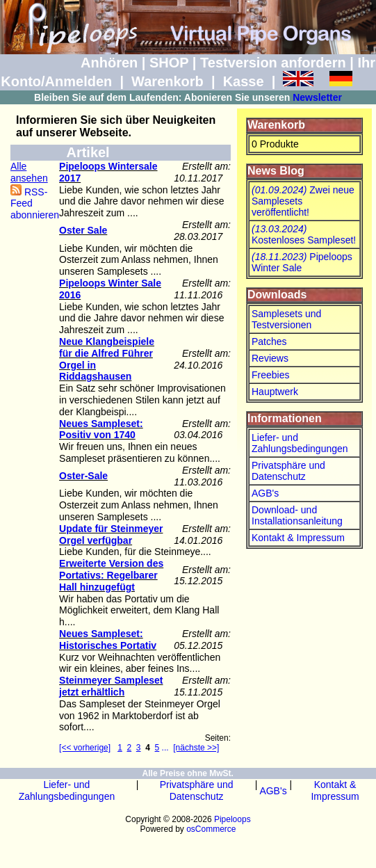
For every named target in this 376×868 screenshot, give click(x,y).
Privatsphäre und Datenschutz (288, 471)
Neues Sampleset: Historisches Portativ (108, 640)
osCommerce (211, 829)
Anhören (109, 63)
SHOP (169, 63)
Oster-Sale (83, 476)
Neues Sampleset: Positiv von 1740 (101, 429)
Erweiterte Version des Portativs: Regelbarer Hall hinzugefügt (111, 575)
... (165, 748)
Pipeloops (232, 819)
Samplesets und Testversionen (286, 319)
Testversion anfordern (273, 63)
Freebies (270, 375)
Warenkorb (167, 81)
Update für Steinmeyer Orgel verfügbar (111, 535)
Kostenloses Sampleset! (304, 234)
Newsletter (317, 97)
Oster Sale (83, 230)
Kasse (244, 81)
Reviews (270, 358)
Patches (269, 341)
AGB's (265, 493)
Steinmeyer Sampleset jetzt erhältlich (111, 686)
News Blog (276, 171)
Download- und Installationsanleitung (297, 515)
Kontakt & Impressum (298, 538)
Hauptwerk (275, 392)
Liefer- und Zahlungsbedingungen (300, 443)
